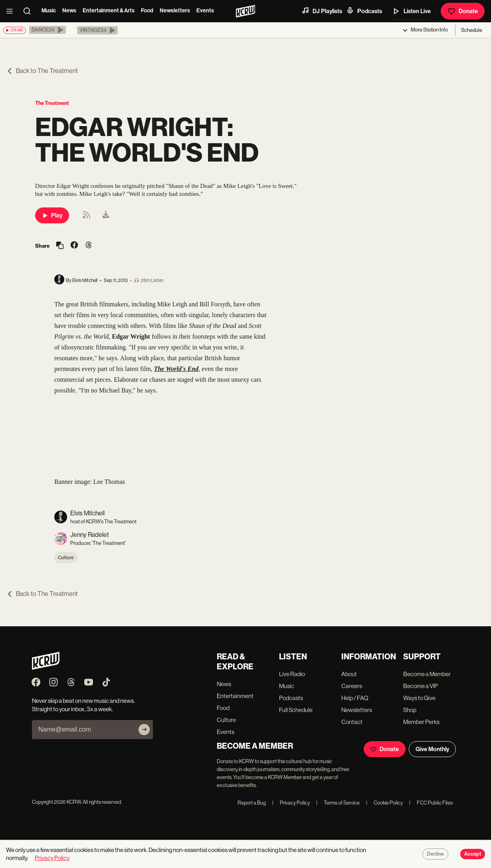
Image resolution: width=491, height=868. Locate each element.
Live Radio (292, 674)
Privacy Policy (291, 803)
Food (147, 11)
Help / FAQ (355, 698)
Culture (66, 558)
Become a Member (427, 674)
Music (49, 11)
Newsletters (175, 11)
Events (205, 11)
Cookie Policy (384, 803)
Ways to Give (419, 698)
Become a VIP (421, 686)
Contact (352, 722)
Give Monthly (432, 749)
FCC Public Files (431, 803)
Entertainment (235, 696)
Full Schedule (296, 710)
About (349, 674)
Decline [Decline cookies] (435, 854)
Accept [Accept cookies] (473, 854)
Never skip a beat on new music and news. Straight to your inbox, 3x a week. (83, 705)
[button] (48, 30)
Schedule (472, 30)
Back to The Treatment (42, 71)
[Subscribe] (144, 730)
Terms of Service (338, 803)
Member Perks (421, 722)
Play (52, 215)
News (69, 11)
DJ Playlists (322, 11)
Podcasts (364, 11)
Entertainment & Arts (109, 11)
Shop (410, 710)
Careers (352, 686)
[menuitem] (106, 215)
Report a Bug (252, 803)
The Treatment (52, 103)
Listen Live (412, 11)
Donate (463, 11)
